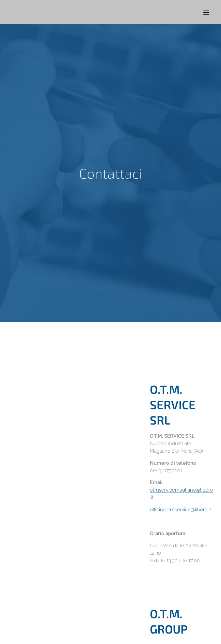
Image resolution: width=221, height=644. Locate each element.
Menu (206, 12)
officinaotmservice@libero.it (181, 509)
